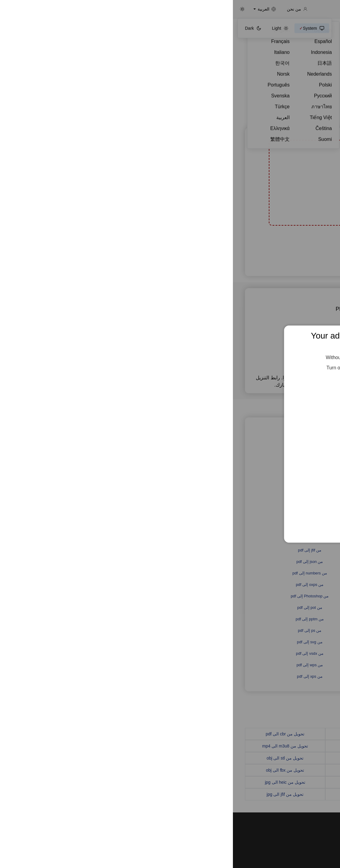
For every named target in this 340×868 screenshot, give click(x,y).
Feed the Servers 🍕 (170, 386)
